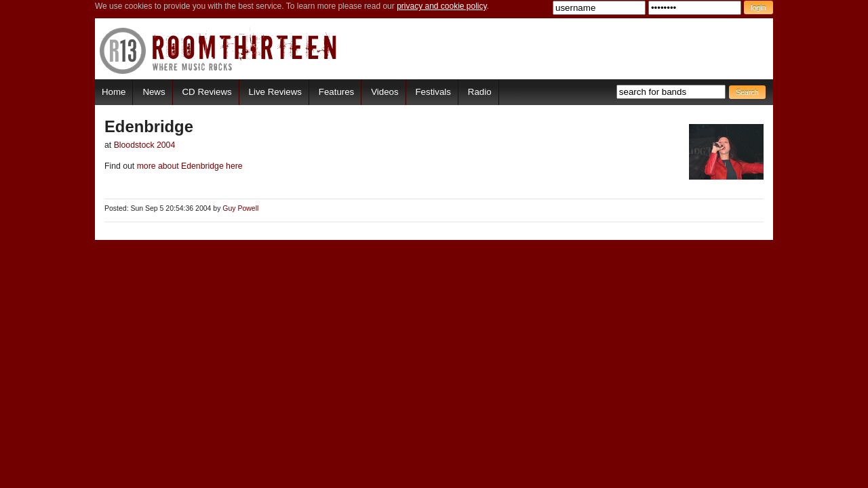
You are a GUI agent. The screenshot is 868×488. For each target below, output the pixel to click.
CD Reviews (207, 92)
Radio (480, 92)
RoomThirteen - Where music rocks (219, 50)
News (154, 92)
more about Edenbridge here (188, 166)
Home (114, 92)
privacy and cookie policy (442, 6)
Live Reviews (275, 92)
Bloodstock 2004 (145, 145)
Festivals (433, 92)
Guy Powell (240, 208)
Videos (384, 92)
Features (336, 92)
